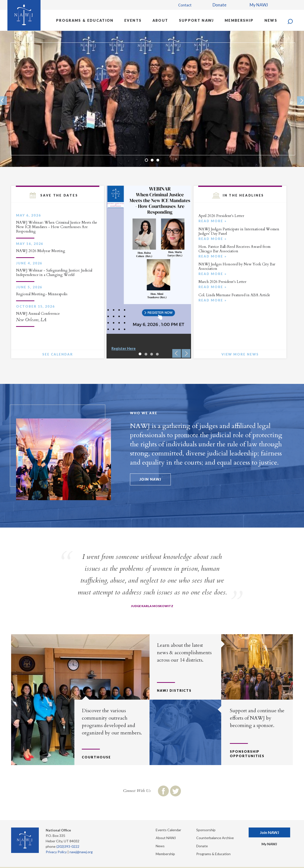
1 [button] (146, 160)
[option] (152, 99)
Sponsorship (206, 830)
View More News (240, 354)
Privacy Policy (56, 852)
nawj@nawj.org (81, 852)
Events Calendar (168, 830)
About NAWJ (166, 838)
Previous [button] (177, 353)
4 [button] (157, 354)
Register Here (124, 348)
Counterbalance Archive (215, 838)
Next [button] (186, 353)
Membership (239, 20)
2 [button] (152, 160)
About (160, 20)
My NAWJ (259, 5)
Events (133, 20)
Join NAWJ (150, 479)
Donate (219, 5)
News (271, 20)
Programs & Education (85, 20)
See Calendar (57, 354)
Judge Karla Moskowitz (152, 606)
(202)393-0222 (68, 846)
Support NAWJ (196, 20)
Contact (185, 5)
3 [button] (158, 160)
